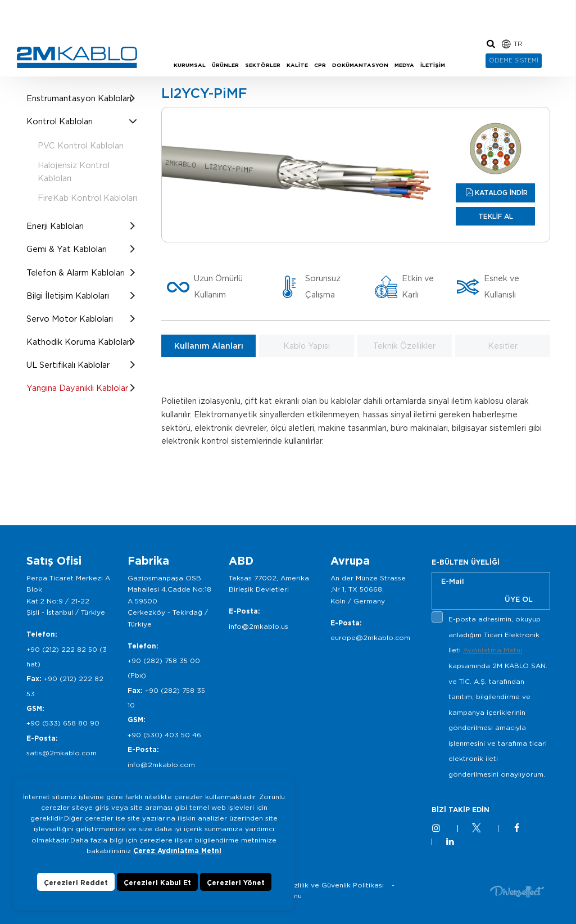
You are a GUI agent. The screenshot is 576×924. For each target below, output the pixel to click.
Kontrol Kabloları (60, 121)
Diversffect (517, 891)
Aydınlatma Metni (493, 650)
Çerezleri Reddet (76, 884)
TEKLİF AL (496, 216)
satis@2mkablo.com (62, 753)
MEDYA (404, 65)
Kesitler (503, 346)
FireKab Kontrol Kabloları (87, 198)
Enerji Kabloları (55, 226)
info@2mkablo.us (258, 626)
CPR (320, 65)
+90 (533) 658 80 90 (63, 723)
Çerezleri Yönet (236, 884)
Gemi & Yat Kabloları (67, 249)
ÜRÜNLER (225, 65)
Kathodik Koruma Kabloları (79, 342)
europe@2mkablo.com (370, 637)
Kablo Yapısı (307, 346)
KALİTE (297, 65)
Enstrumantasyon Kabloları (79, 98)
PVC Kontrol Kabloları (81, 145)
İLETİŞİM (433, 65)
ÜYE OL (519, 599)
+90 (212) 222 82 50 (62, 649)
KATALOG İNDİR (501, 193)
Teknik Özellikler (404, 346)
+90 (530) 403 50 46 (164, 735)
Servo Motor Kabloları (70, 319)
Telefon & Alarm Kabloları (76, 272)
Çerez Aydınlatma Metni (177, 852)
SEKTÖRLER (263, 65)
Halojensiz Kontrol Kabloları (74, 172)
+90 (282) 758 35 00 (164, 661)
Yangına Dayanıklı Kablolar (77, 388)
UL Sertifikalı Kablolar (68, 365)
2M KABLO (77, 57)
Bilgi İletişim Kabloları (68, 296)
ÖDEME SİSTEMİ (514, 60)
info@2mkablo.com (161, 765)
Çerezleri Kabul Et (157, 884)
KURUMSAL (190, 65)
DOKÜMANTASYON (360, 65)
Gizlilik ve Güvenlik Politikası (335, 885)
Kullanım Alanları (209, 346)
